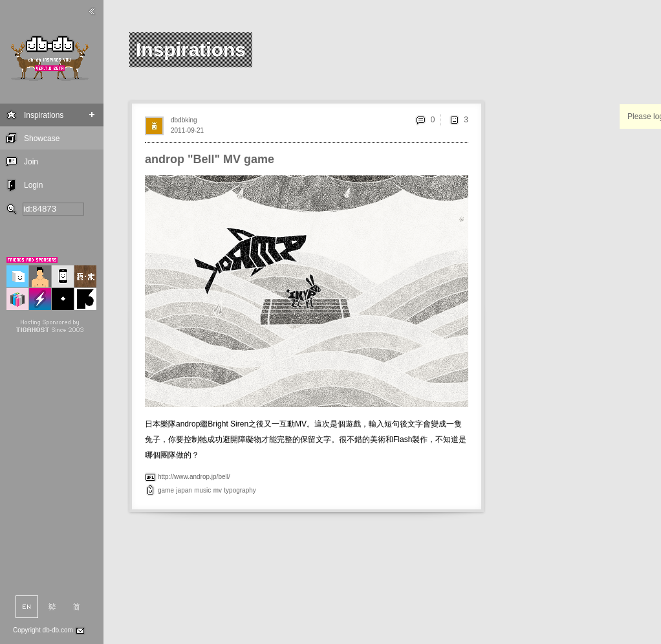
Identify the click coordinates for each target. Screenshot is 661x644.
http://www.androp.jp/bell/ (194, 477)
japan (184, 490)
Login (33, 185)
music (202, 490)
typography (240, 490)
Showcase (42, 139)
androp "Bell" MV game (210, 159)
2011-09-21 (187, 130)
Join (31, 162)
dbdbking (184, 120)
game (166, 490)
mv (218, 490)
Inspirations (44, 115)
